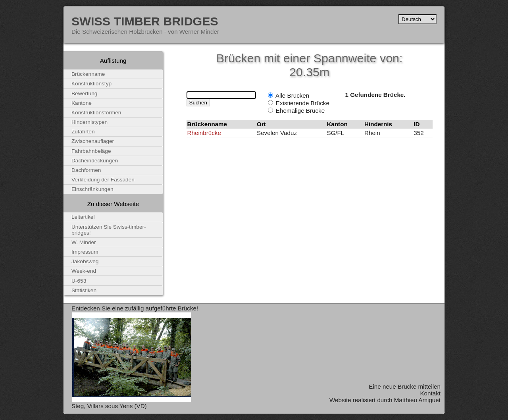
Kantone (82, 103)
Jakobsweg (85, 261)
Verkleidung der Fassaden (103, 180)
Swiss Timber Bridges (145, 21)
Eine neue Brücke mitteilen (405, 386)
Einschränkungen (92, 189)
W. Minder (84, 242)
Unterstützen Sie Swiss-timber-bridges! (109, 230)
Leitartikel (83, 217)
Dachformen (86, 170)
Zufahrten (83, 132)
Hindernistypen (89, 122)
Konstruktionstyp (91, 84)
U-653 (79, 281)
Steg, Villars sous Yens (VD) (109, 406)
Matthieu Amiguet (417, 400)
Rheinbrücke (204, 133)
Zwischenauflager (93, 141)
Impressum (85, 252)
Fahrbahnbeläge (91, 151)
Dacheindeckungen (95, 161)
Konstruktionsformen (96, 113)
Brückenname (88, 74)
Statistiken (84, 290)
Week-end (84, 271)
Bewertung (84, 93)
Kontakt (430, 393)
